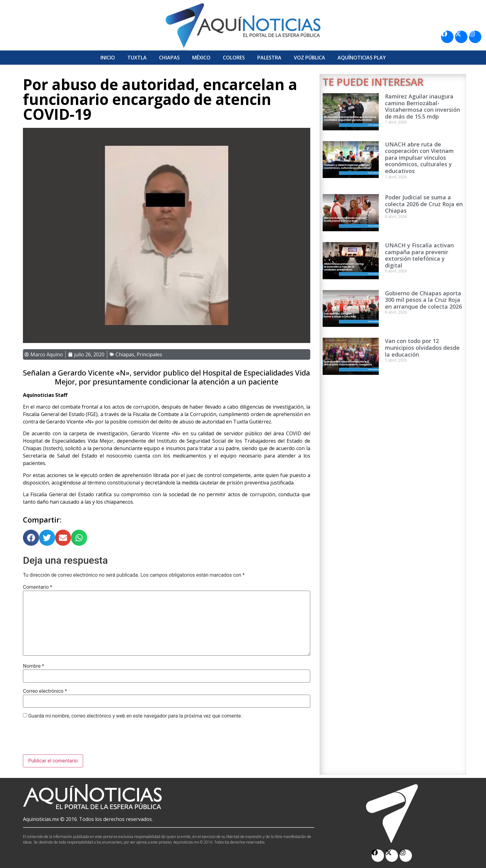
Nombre (33, 666)
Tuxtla (137, 58)
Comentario (38, 587)
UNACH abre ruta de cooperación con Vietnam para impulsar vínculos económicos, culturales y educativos (419, 158)
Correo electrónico (45, 691)
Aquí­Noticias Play (362, 58)
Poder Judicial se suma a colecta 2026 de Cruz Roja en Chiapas (424, 204)
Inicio (108, 58)
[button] (31, 538)
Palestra (269, 58)
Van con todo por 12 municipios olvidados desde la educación (422, 347)
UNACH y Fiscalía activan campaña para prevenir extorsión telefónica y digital (419, 255)
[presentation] (70, 739)
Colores (234, 58)
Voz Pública (309, 58)
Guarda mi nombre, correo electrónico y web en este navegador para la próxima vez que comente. (135, 716)
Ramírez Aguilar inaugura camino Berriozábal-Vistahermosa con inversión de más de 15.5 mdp (422, 106)
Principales (149, 354)
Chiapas (169, 58)
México (201, 58)
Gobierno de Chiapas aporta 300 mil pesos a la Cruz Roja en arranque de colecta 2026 (423, 300)
